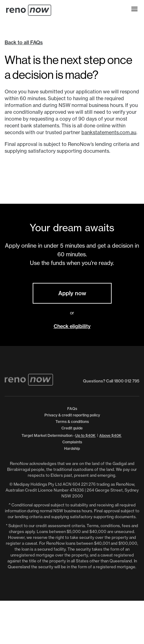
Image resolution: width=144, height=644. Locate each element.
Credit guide (72, 428)
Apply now (72, 293)
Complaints (72, 442)
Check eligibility (72, 326)
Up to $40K (85, 435)
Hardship (72, 448)
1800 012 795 (127, 381)
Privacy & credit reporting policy (72, 415)
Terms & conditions (72, 422)
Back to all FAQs (24, 42)
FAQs (72, 409)
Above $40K (110, 435)
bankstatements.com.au (109, 132)
